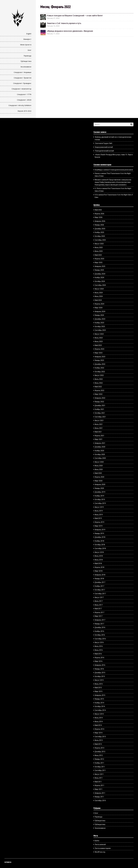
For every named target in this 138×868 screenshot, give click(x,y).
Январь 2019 (99, 533)
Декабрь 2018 (100, 537)
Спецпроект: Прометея (23, 78)
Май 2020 (98, 473)
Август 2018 (99, 552)
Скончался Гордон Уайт (104, 143)
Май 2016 (98, 654)
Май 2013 (98, 744)
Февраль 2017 (100, 620)
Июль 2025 (99, 248)
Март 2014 (99, 733)
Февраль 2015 (100, 695)
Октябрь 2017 (100, 590)
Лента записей (100, 844)
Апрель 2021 (99, 436)
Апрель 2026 (99, 214)
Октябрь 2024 (100, 281)
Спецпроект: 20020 (24, 100)
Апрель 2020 (99, 477)
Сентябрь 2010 (100, 801)
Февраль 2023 (100, 357)
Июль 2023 (99, 338)
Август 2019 (99, 507)
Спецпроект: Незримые (23, 72)
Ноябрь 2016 (99, 631)
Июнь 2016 (99, 650)
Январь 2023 (99, 360)
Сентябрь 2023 (100, 330)
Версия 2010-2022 (24, 111)
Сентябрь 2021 (100, 417)
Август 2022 (99, 375)
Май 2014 (98, 725)
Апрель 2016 (99, 658)
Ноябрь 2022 (99, 368)
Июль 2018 (99, 556)
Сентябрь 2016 (100, 639)
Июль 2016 (99, 646)
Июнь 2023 (99, 342)
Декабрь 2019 (100, 492)
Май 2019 (98, 518)
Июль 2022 (99, 379)
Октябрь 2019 (100, 499)
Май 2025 (98, 255)
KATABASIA (8, 862)
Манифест (27, 39)
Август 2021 (99, 420)
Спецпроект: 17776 (24, 94)
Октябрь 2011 (100, 767)
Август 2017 (99, 597)
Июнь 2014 (99, 722)
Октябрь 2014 (100, 706)
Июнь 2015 (99, 684)
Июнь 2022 (99, 383)
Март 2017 (99, 616)
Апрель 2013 (99, 748)
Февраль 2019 (100, 530)
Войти (97, 841)
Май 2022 (98, 387)
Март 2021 (99, 439)
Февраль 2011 (100, 793)
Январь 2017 (99, 624)
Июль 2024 (99, 293)
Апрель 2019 (99, 522)
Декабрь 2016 (100, 627)
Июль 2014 (99, 718)
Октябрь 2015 (100, 676)
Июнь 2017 (99, 605)
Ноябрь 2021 (99, 409)
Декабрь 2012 (100, 752)
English (29, 34)
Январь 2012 (99, 759)
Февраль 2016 (100, 665)
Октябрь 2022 (100, 372)
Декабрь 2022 (100, 364)
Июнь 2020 (99, 469)
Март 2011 (99, 789)
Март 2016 (99, 661)
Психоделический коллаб (104, 151)
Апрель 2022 (99, 390)
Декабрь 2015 (100, 673)
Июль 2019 (99, 511)
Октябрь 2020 (100, 454)
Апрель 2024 (99, 304)
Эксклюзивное (26, 67)
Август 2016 (99, 642)
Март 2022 (99, 394)
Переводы (27, 56)
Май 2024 (98, 300)
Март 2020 (99, 481)
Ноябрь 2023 (99, 323)
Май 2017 (98, 609)
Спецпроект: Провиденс (22, 83)
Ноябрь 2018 (99, 541)
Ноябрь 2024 (99, 278)
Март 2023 (99, 353)
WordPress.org (100, 852)
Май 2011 (98, 782)
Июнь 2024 (99, 296)
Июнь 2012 (99, 755)
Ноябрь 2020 (99, 451)
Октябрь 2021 (100, 413)
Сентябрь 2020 (100, 458)
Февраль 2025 (100, 266)
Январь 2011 (99, 797)
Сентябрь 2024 (100, 285)
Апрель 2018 (99, 567)
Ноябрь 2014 (99, 703)
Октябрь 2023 (100, 326)
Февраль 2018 (100, 575)
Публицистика (26, 61)
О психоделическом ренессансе (121, 170)
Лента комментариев (103, 848)
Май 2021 (98, 432)
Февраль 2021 (100, 443)
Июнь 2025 (99, 251)
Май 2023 (98, 345)
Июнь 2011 (99, 778)
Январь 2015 (99, 699)
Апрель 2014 (99, 729)
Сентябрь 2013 (100, 737)
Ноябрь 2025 (99, 232)
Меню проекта (26, 45)
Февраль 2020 (100, 484)
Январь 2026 (99, 225)
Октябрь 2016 (100, 635)
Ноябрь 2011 (99, 763)
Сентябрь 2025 (100, 240)
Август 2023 (99, 334)
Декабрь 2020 (100, 447)
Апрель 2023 (99, 349)
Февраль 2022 (100, 398)
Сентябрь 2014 (100, 710)
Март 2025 (99, 263)
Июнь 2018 (99, 560)
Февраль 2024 (100, 311)
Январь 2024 (99, 315)
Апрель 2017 (99, 612)
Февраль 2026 (100, 221)
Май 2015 (98, 688)
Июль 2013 (99, 740)
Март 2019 (99, 526)
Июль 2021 (99, 424)
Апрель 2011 (99, 785)
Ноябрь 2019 (99, 496)
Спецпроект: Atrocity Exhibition (20, 105)
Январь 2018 (99, 579)
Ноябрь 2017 (99, 586)
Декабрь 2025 (100, 229)
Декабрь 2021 (100, 405)
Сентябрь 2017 (100, 594)
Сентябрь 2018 (100, 548)
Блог (30, 50)
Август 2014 (99, 714)
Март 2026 (99, 217)
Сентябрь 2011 (100, 770)
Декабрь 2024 (100, 274)
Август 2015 (99, 680)
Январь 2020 (99, 488)
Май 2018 (98, 563)
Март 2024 (99, 308)
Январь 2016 (99, 669)
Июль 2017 (99, 601)
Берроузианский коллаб (104, 147)
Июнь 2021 (99, 428)
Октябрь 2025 (100, 236)
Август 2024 (99, 289)
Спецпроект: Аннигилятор (21, 89)
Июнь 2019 (99, 515)
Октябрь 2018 (100, 545)
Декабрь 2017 (100, 582)
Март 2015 (99, 691)
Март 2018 (99, 571)
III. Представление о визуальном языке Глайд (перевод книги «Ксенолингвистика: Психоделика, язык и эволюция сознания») (113, 182)
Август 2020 (99, 462)
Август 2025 (99, 244)
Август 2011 (99, 774)
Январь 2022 (99, 402)
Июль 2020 (99, 466)
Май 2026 (98, 210)
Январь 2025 (99, 270)
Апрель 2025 (99, 259)
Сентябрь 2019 (100, 503)
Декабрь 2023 (100, 319)
